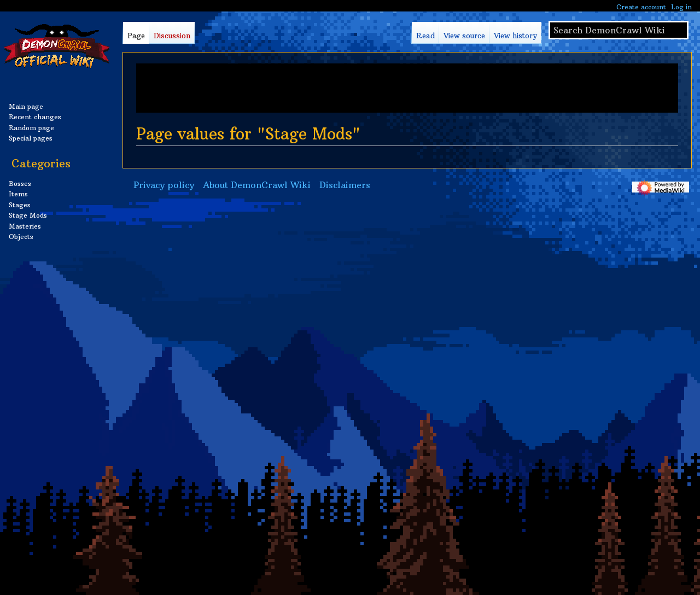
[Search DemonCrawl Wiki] (619, 30)
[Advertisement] (407, 88)
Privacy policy (164, 185)
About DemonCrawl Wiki (257, 185)
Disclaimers (345, 185)
